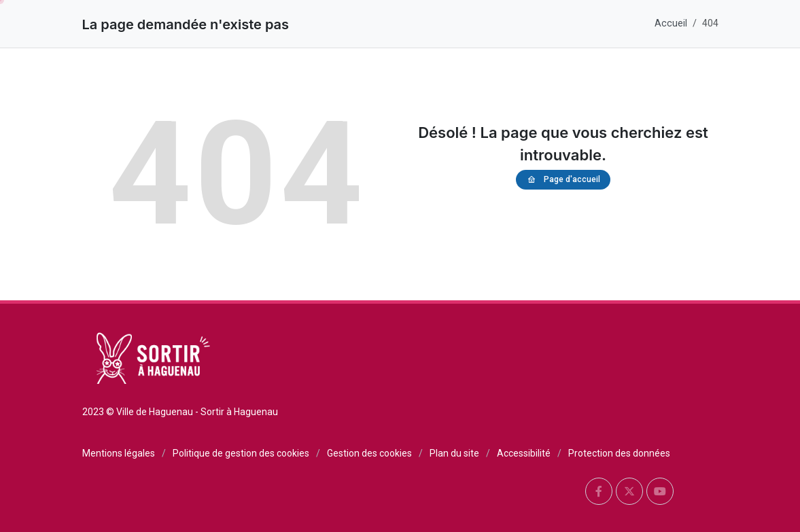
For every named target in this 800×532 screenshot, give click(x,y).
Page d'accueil (563, 180)
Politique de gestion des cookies (241, 453)
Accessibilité (524, 453)
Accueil (671, 23)
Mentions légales (119, 453)
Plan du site (454, 453)
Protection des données (619, 453)
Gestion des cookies (369, 453)
